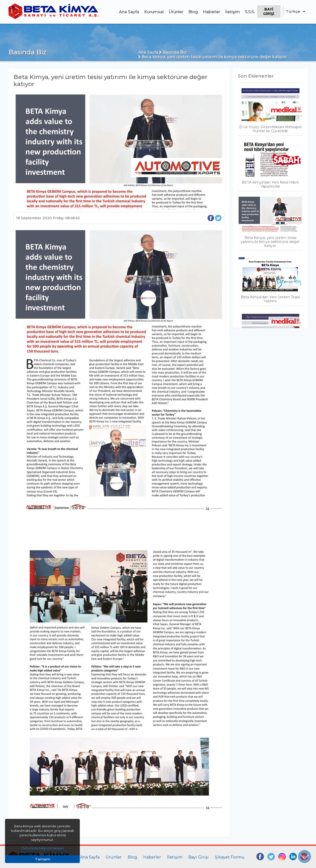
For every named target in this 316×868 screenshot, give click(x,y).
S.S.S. (250, 12)
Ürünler (176, 12)
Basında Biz (173, 52)
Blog (193, 12)
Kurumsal (154, 12)
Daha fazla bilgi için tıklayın (43, 848)
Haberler (211, 12)
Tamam (43, 859)
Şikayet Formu (230, 857)
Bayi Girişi (269, 11)
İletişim (233, 12)
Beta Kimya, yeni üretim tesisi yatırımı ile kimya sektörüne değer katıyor (212, 57)
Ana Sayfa (129, 12)
